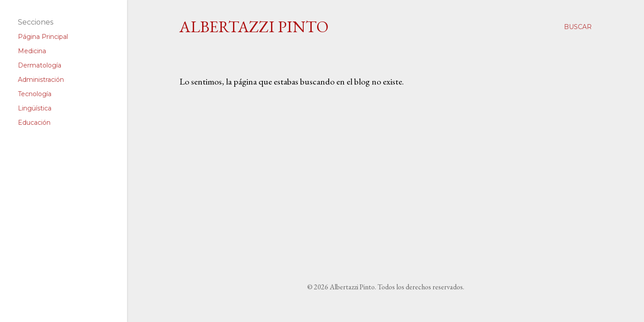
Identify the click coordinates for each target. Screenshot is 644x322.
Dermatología (40, 65)
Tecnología (35, 94)
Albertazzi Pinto (254, 27)
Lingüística (35, 108)
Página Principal (43, 37)
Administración (41, 80)
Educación (34, 123)
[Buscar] (578, 27)
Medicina (32, 51)
